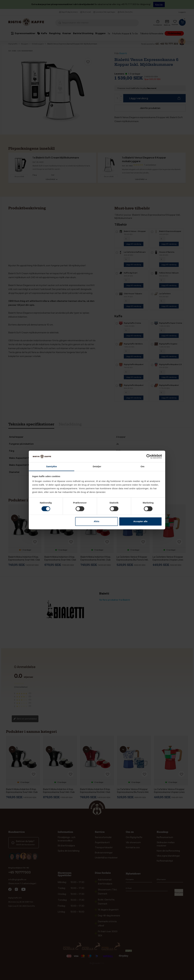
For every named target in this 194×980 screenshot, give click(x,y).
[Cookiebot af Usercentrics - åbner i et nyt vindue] (149, 456)
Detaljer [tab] (97, 466)
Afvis (96, 521)
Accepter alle (140, 521)
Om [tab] (142, 466)
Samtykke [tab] (52, 466)
